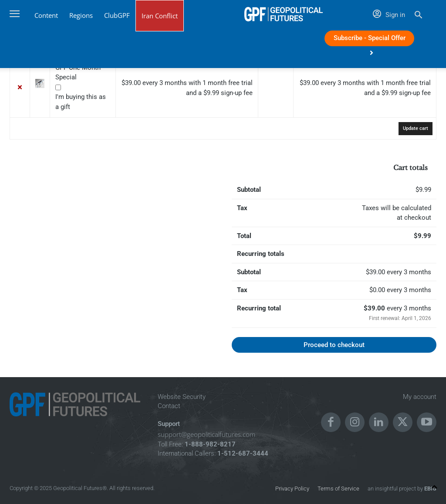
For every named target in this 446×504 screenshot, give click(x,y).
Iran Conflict (160, 16)
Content (46, 15)
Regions (81, 15)
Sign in (389, 15)
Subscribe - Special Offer (370, 40)
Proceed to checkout (334, 345)
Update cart (416, 128)
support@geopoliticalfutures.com (206, 434)
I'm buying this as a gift (81, 102)
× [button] (20, 88)
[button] (418, 16)
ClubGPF (117, 15)
